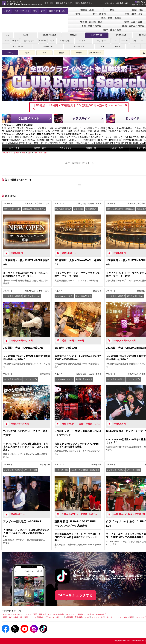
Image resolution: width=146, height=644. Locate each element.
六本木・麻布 (40, 148)
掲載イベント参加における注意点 (92, 614)
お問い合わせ (106, 617)
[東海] (23, 153)
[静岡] (29, 153)
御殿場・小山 (87, 10)
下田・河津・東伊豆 (91, 26)
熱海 (112, 10)
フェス (52, 41)
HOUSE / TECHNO (49, 35)
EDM (115, 41)
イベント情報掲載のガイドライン (62, 614)
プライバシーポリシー (54, 617)
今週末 (79, 53)
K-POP (118, 46)
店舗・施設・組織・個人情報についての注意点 (23, 617)
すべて (10, 53)
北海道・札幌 (117, 148)
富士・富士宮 (99, 14)
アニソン (133, 46)
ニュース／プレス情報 (123, 617)
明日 (44, 53)
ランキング (96, 53)
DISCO (6, 41)
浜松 (78, 14)
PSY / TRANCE (22, 11)
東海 (35, 11)
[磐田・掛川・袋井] (41, 153)
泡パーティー (29, 41)
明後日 (62, 53)
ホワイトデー (102, 41)
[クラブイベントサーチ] (10, 153)
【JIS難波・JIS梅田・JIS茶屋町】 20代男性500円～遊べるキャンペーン (77, 107)
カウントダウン (65, 41)
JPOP (102, 46)
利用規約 (43, 614)
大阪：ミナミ (66, 148)
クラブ (7, 11)
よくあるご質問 (30, 614)
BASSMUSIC (48, 46)
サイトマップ (140, 617)
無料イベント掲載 (112, 3)
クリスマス (43, 41)
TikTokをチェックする (76, 595)
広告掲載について (82, 617)
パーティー (125, 41)
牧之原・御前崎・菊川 (91, 22)
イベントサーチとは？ (13, 614)
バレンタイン (84, 41)
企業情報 (69, 617)
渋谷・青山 (14, 148)
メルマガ (95, 617)
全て (8, 35)
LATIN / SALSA (17, 46)
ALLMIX (26, 35)
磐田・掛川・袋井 (58, 11)
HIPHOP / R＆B (121, 35)
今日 (27, 53)
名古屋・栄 (91, 148)
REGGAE (73, 35)
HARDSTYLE (79, 46)
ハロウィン (15, 41)
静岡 (43, 11)
